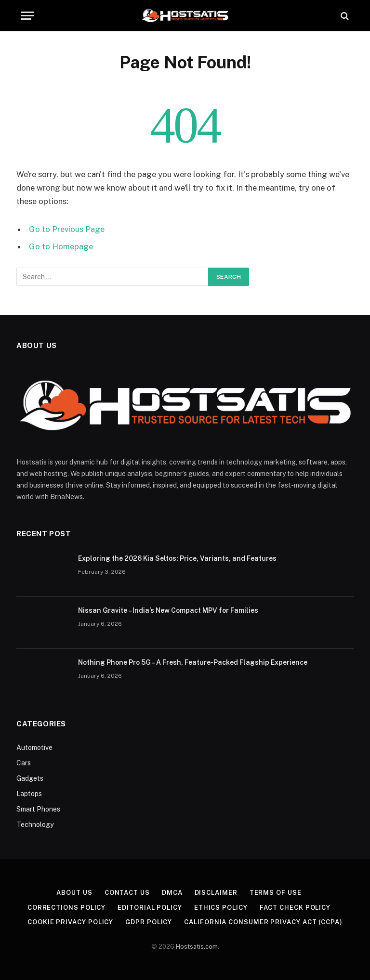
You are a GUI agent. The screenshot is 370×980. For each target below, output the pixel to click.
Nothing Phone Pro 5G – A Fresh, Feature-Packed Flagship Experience (193, 662)
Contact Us (127, 893)
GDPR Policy (149, 922)
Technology (35, 825)
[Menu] (27, 16)
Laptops (29, 794)
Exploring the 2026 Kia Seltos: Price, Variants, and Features (177, 558)
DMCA (172, 893)
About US (74, 893)
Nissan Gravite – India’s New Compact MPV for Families (168, 610)
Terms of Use (276, 893)
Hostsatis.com (197, 947)
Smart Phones (38, 809)
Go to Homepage (61, 246)
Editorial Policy (150, 908)
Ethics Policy (221, 908)
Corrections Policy (66, 908)
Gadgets (30, 778)
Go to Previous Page (67, 229)
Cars (24, 763)
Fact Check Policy (295, 908)
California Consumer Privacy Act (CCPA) (263, 922)
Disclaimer (216, 893)
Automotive (34, 748)
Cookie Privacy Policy (70, 922)
